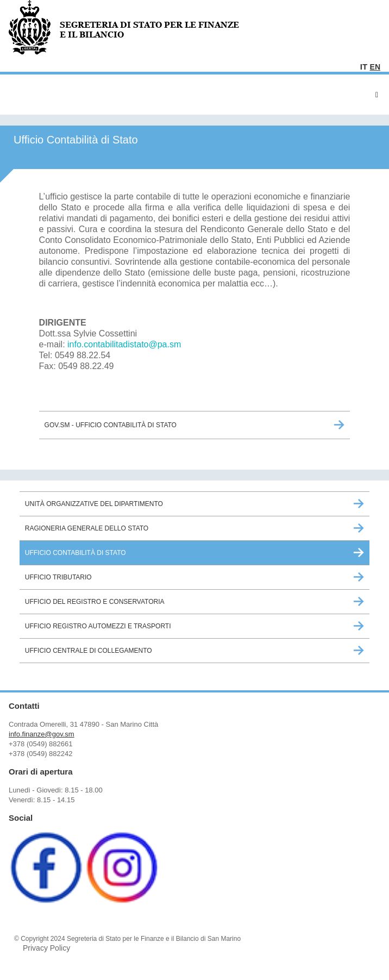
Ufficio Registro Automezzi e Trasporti (98, 626)
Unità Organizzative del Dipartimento (94, 504)
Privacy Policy (46, 948)
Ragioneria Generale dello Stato (87, 528)
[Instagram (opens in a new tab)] (123, 901)
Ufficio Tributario (58, 577)
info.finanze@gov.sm (42, 734)
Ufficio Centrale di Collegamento (89, 651)
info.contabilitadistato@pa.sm (124, 344)
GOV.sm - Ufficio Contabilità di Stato (111, 425)
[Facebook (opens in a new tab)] (46, 901)
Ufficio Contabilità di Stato (76, 553)
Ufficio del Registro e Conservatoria (95, 602)
